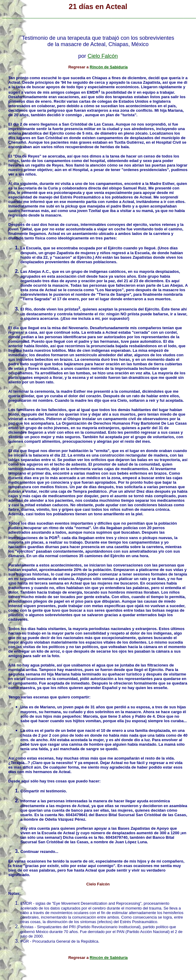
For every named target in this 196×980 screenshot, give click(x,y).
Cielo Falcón (103, 56)
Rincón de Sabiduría (109, 67)
